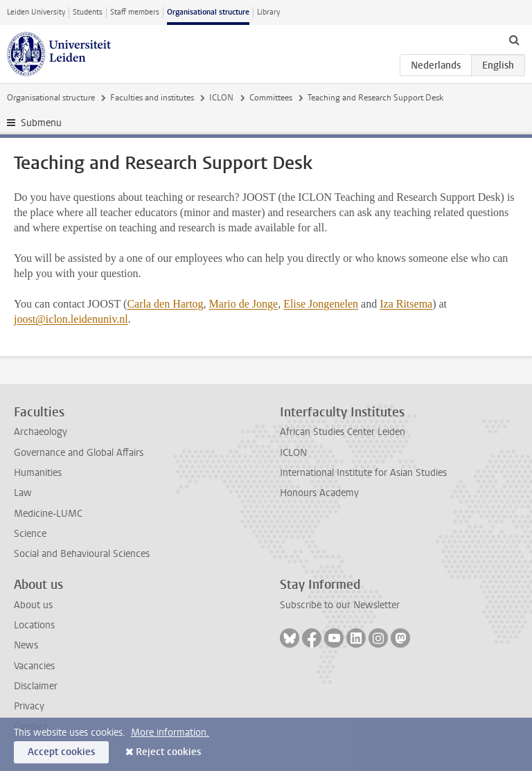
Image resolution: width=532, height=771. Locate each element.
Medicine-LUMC (48, 514)
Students (88, 12)
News (26, 645)
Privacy (29, 706)
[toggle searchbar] (514, 39)
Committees (271, 98)
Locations (34, 625)
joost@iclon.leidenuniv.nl (71, 319)
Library (268, 12)
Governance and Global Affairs (79, 453)
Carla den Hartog (165, 304)
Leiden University (36, 12)
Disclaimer (36, 686)
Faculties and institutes (152, 98)
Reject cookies (168, 752)
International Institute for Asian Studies (363, 473)
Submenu (41, 123)
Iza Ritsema (406, 304)
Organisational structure (208, 12)
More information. (170, 733)
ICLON (221, 98)
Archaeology (41, 432)
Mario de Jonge (244, 304)
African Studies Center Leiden (343, 432)
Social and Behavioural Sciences (82, 554)
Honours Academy (319, 493)
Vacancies (34, 666)
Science (30, 534)
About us (33, 605)
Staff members (135, 12)
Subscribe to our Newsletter (340, 605)
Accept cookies (61, 752)
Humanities (38, 473)
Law (23, 493)
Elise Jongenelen (321, 304)
